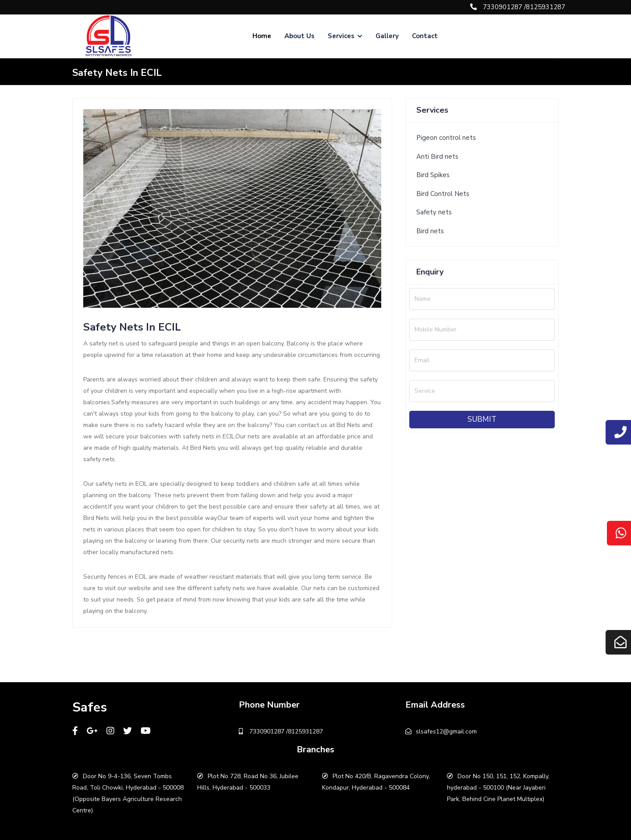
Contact (425, 36)
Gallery (387, 36)
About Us (300, 36)
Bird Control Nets (443, 194)
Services (345, 36)
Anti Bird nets (437, 157)
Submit (482, 419)
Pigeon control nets (446, 138)
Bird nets (430, 231)
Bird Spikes (433, 175)
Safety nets (434, 212)
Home (262, 36)
